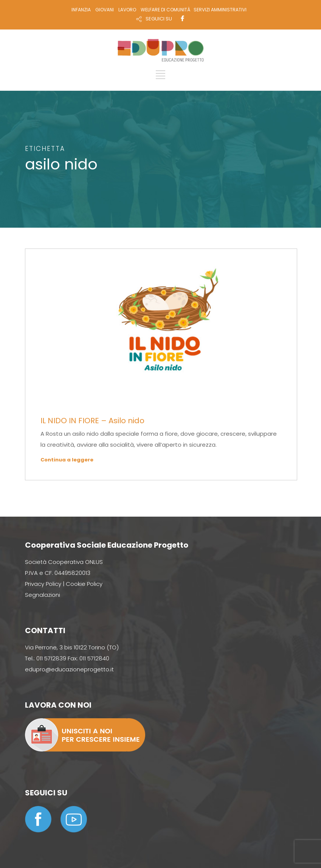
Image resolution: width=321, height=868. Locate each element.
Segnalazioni (43, 595)
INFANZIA (81, 10)
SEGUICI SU (159, 19)
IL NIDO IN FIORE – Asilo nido (92, 421)
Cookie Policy (84, 584)
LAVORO (127, 10)
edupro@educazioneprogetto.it (69, 669)
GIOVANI (105, 10)
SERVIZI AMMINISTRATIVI (220, 10)
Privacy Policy (43, 584)
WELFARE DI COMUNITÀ (165, 10)
